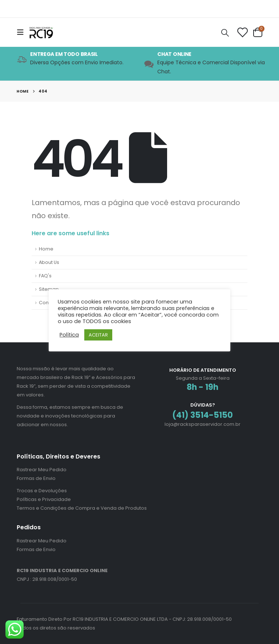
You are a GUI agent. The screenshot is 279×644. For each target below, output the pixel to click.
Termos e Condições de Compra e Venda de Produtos (82, 508)
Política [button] (69, 335)
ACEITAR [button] (98, 335)
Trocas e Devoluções (42, 491)
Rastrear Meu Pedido (42, 470)
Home (46, 249)
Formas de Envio (36, 478)
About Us (49, 262)
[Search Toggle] (225, 32)
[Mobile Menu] (23, 32)
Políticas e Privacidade (44, 499)
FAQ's (45, 276)
